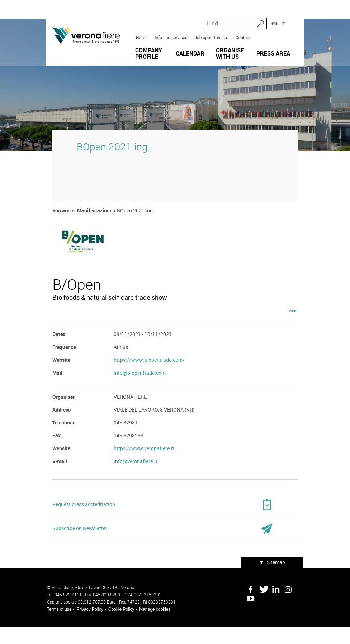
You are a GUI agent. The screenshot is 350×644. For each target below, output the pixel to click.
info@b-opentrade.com (139, 391)
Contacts (244, 32)
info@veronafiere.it (135, 480)
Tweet (293, 329)
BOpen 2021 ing (111, 160)
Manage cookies (154, 626)
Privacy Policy (89, 626)
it (297, 18)
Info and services (171, 32)
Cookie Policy (120, 626)
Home (141, 32)
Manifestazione (94, 224)
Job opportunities (211, 32)
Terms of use (58, 626)
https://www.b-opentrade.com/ (149, 378)
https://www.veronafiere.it (144, 467)
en (287, 18)
